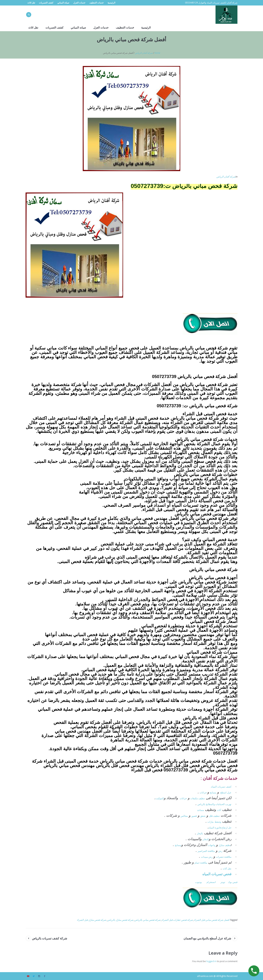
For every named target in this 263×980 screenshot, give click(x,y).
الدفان (206, 839)
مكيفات (194, 798)
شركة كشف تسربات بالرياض (49, 938)
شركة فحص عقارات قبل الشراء (177, 920)
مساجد (201, 810)
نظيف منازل (225, 845)
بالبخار (200, 833)
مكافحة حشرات (224, 857)
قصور (194, 816)
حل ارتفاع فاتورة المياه (220, 828)
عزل (229, 792)
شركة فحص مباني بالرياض (147, 920)
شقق (203, 816)
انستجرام (211, 882)
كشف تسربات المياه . (221, 787)
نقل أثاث (227, 868)
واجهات (211, 845)
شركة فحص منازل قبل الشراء (92, 920)
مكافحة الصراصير (206, 851)
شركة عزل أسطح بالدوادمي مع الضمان (207, 938)
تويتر (223, 882)
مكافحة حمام (201, 863)
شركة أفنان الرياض (144, 53)
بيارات (211, 822)
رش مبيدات (207, 857)
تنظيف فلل (214, 816)
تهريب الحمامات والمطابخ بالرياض (214, 804)
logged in (211, 961)
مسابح (213, 792)
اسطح (223, 792)
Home (157, 53)
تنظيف (202, 798)
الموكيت (160, 798)
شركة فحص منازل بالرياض (120, 920)
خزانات (203, 792)
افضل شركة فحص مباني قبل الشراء (212, 920)
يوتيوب (199, 882)
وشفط (218, 822)
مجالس (184, 816)
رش (220, 851)
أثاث (219, 810)
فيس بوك (233, 882)
